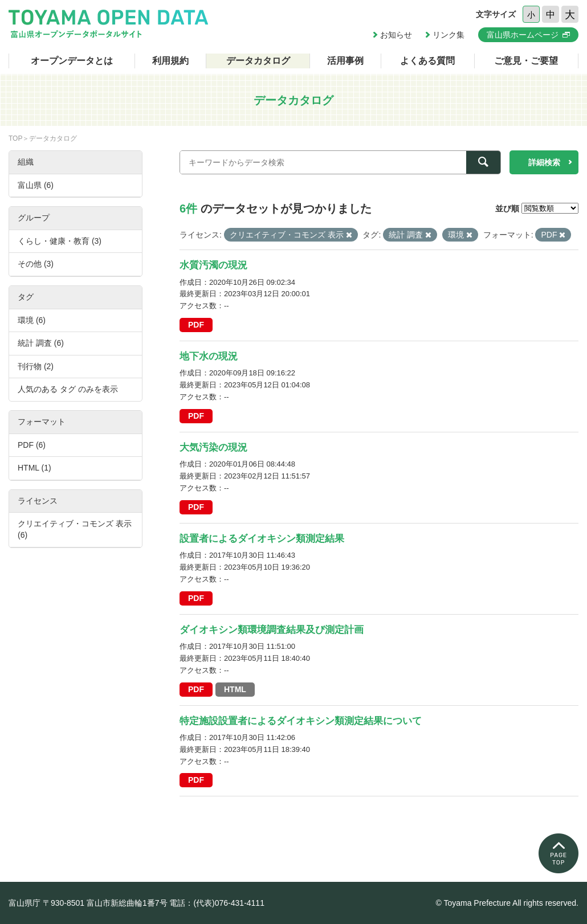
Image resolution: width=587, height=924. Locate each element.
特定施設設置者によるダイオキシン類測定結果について (301, 721)
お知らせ (396, 35)
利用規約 (170, 61)
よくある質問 (427, 61)
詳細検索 (544, 162)
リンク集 (449, 35)
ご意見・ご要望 (526, 61)
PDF (196, 325)
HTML (235, 689)
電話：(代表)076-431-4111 (217, 903)
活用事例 (345, 61)
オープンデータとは (72, 61)
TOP (15, 138)
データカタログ (258, 61)
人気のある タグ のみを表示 (68, 389)
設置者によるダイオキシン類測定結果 (262, 539)
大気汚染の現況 (213, 447)
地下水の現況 (209, 356)
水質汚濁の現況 (213, 265)
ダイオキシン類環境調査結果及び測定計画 (272, 630)
